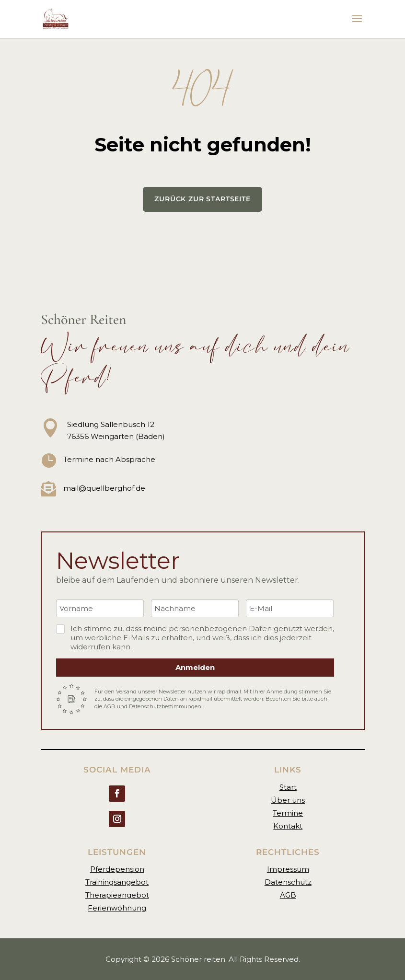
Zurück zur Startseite (202, 199)
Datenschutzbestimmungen (166, 706)
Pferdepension (117, 869)
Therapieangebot (117, 895)
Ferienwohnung (117, 908)
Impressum (288, 869)
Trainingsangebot (117, 882)
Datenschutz (288, 882)
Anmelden (195, 667)
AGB (110, 706)
